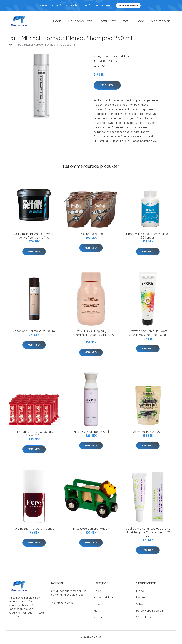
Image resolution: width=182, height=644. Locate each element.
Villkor (140, 605)
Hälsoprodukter (80, 22)
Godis (57, 22)
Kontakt (141, 599)
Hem (11, 46)
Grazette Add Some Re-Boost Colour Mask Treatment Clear (148, 334)
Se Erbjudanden (128, 5)
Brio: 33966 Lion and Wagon (91, 530)
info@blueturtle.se (62, 604)
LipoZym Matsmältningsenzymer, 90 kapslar (148, 237)
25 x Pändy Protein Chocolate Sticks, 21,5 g (34, 435)
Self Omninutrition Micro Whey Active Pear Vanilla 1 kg (34, 237)
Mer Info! (107, 86)
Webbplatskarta (146, 618)
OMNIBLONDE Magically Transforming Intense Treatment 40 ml (91, 336)
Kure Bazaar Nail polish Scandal (34, 530)
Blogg (140, 22)
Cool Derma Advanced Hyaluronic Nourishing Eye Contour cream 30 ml (148, 534)
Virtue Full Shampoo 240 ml (91, 433)
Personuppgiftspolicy (150, 612)
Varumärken (161, 22)
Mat (125, 22)
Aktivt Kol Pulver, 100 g (148, 433)
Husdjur (98, 605)
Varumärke (101, 618)
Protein (135, 57)
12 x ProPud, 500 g (91, 235)
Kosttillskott (107, 22)
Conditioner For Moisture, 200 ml (34, 332)
